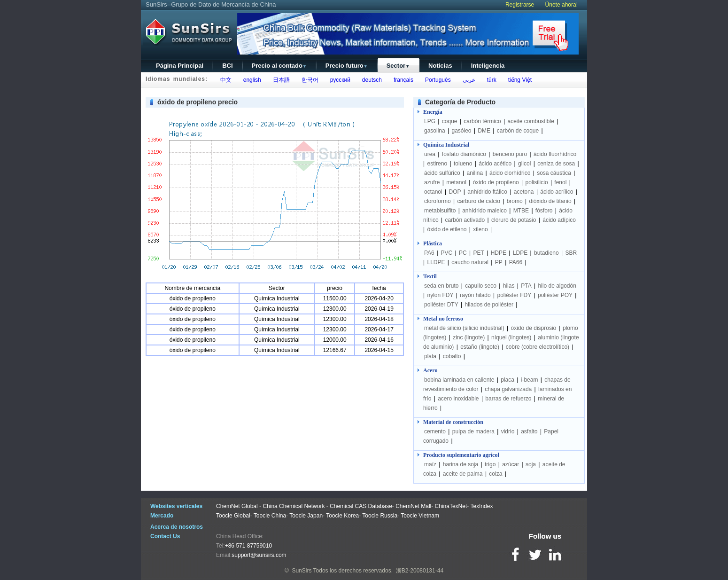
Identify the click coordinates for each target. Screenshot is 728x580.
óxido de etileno (447, 229)
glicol (524, 164)
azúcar (511, 464)
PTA (526, 286)
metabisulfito (440, 211)
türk (490, 80)
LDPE (520, 253)
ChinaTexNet (451, 506)
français (402, 80)
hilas (509, 286)
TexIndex (481, 506)
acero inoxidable (458, 399)
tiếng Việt (518, 80)
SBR (571, 253)
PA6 (429, 253)
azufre (432, 182)
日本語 (280, 80)
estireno (437, 164)
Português (436, 80)
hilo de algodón (557, 286)
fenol (560, 182)
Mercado (162, 516)
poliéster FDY (514, 295)
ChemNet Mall (413, 506)
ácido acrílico (557, 192)
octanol (433, 192)
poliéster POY (555, 295)
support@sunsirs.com (259, 555)
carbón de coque (518, 131)
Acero (430, 370)
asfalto (529, 431)
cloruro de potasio (514, 220)
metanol (456, 182)
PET (479, 253)
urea (430, 154)
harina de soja (461, 464)
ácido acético (495, 164)
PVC (447, 253)
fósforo (544, 211)
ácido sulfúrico (442, 173)
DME (484, 131)
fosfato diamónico (464, 154)
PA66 (516, 262)
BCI (227, 66)
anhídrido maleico (484, 211)
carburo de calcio (478, 201)
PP (499, 262)
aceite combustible (531, 121)
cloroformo (438, 201)
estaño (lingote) (480, 347)
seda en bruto (441, 286)
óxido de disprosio (534, 328)
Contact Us (165, 536)
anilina (475, 173)
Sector (398, 66)
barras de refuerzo (508, 399)
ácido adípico (559, 220)
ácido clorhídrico (510, 173)
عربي (467, 80)
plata (430, 356)
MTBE (521, 211)
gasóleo (462, 131)
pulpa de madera (473, 431)
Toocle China (270, 516)
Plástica (433, 243)
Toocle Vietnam (420, 516)
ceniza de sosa (556, 164)
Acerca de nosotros (177, 527)
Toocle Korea (342, 516)
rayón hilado (475, 295)
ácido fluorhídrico (555, 154)
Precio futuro (347, 66)
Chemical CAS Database (361, 506)
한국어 (308, 80)
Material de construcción (453, 422)
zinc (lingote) (469, 337)
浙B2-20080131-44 (420, 571)
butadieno (546, 253)
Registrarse (520, 5)
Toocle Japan (306, 516)
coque (450, 121)
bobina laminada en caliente (459, 380)
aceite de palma (463, 474)
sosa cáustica (554, 173)
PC (463, 253)
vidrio (508, 431)
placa (507, 380)
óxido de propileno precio (197, 102)
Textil (430, 276)
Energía (433, 112)
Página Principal (180, 66)
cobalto (452, 356)
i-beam (530, 380)
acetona (524, 192)
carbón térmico (482, 121)
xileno (480, 229)
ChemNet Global (237, 506)
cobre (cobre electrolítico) (538, 347)
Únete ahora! (561, 5)
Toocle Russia (380, 516)
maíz (430, 464)
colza (496, 474)
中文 (224, 80)
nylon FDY (440, 295)
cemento (435, 431)
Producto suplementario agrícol (461, 455)
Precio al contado (279, 66)
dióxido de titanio (550, 201)
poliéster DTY (441, 305)
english (251, 80)
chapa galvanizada (508, 389)
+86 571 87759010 (248, 546)
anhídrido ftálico (487, 192)
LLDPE (436, 262)
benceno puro (510, 154)
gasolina (435, 131)
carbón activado (465, 220)
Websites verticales (176, 506)
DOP (455, 192)
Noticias (440, 66)
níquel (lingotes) (511, 337)
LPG (430, 121)
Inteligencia (488, 66)
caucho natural (470, 262)
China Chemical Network (294, 506)
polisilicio (537, 182)
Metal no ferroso (443, 319)
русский (339, 80)
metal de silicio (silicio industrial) (464, 328)
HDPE (499, 253)
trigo (490, 464)
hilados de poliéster (489, 305)
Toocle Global (233, 516)
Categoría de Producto (460, 102)
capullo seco (481, 286)
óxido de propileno (496, 182)
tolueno (463, 164)
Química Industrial (446, 145)
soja (531, 464)
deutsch (370, 80)
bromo (515, 201)
